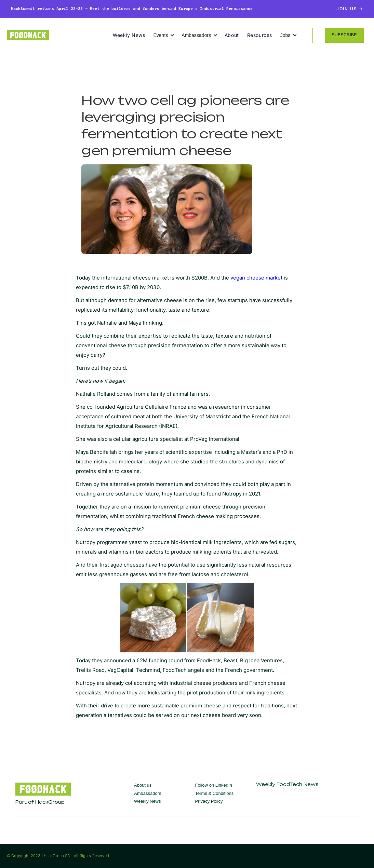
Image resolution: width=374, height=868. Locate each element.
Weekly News (129, 35)
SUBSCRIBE (344, 35)
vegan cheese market (256, 278)
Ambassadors (148, 793)
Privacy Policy (209, 801)
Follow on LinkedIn (214, 785)
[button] (167, 35)
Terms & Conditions (215, 793)
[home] (60, 35)
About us (143, 785)
